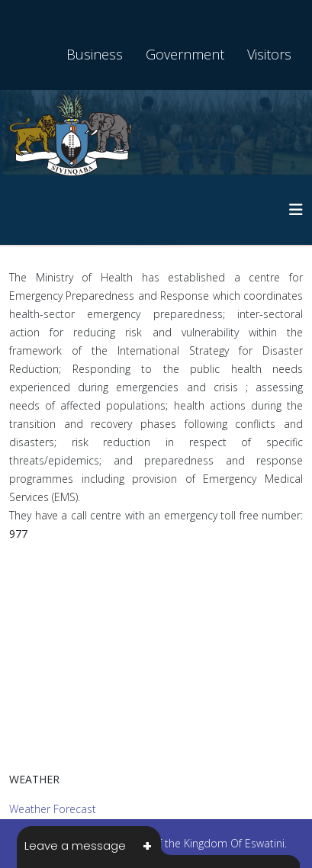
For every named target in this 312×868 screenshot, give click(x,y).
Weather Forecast (53, 809)
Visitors (269, 54)
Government (185, 54)
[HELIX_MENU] (296, 209)
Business (95, 54)
